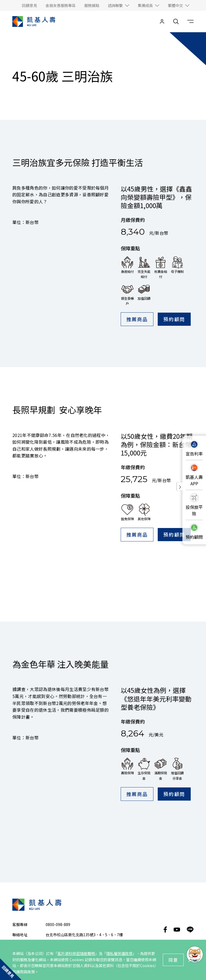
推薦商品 (137, 319)
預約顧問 (174, 319)
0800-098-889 (58, 831)
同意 (173, 960)
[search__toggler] (176, 21)
